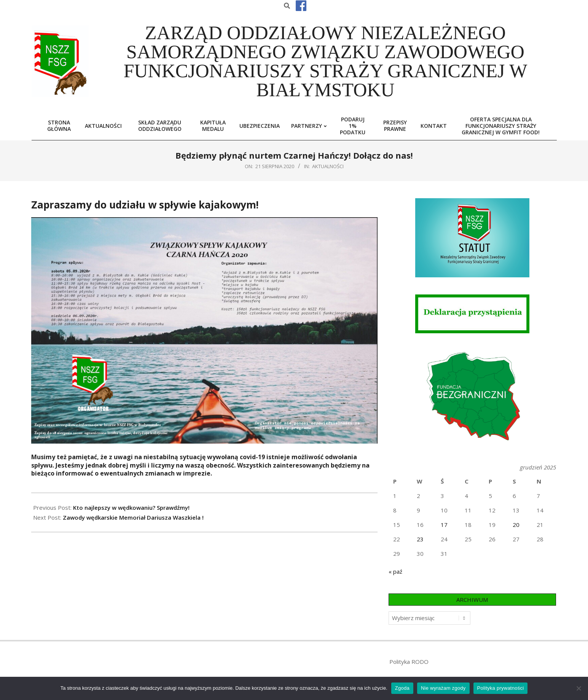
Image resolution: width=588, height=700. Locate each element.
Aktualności (328, 166)
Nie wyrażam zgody (443, 688)
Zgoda (402, 688)
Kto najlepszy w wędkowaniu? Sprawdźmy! (131, 508)
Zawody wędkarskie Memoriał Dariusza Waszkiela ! (133, 517)
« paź (395, 571)
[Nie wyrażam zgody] (578, 688)
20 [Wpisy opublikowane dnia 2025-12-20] (516, 525)
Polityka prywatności (501, 688)
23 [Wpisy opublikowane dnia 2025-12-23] (420, 539)
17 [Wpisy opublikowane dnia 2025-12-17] (444, 525)
